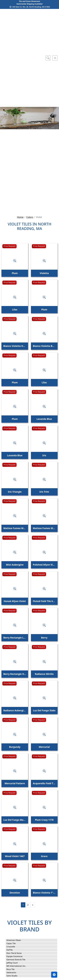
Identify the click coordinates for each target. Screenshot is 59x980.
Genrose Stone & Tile (17, 960)
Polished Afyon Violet (44, 565)
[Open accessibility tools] (54, 975)
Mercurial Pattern (15, 783)
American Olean (15, 940)
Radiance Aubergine (15, 710)
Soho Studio (13, 976)
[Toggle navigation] (55, 58)
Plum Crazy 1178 (44, 820)
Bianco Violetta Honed (15, 346)
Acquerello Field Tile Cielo (44, 783)
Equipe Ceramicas (16, 956)
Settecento (13, 973)
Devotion (15, 893)
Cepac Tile (13, 943)
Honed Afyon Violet (15, 601)
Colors (30, 217)
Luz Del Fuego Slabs (44, 710)
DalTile (12, 950)
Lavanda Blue (44, 419)
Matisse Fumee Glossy (44, 528)
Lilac (15, 310)
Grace (44, 856)
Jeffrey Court (14, 963)
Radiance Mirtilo (44, 674)
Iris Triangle (15, 492)
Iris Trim (44, 492)
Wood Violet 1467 (15, 856)
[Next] (33, 905)
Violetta (44, 273)
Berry (44, 638)
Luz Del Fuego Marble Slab (15, 820)
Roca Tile (12, 969)
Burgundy (15, 747)
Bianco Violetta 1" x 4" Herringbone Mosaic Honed (44, 893)
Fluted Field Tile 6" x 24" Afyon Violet (44, 601)
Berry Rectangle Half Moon (15, 674)
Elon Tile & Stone (16, 953)
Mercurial (44, 747)
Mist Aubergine (15, 565)
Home (20, 217)
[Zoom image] (15, 261)
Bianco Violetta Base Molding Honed (44, 346)
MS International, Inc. (18, 966)
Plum (15, 273)
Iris (44, 455)
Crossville (13, 947)
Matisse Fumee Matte (15, 528)
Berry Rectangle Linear (15, 638)
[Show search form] (48, 58)
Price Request (9, 246)
